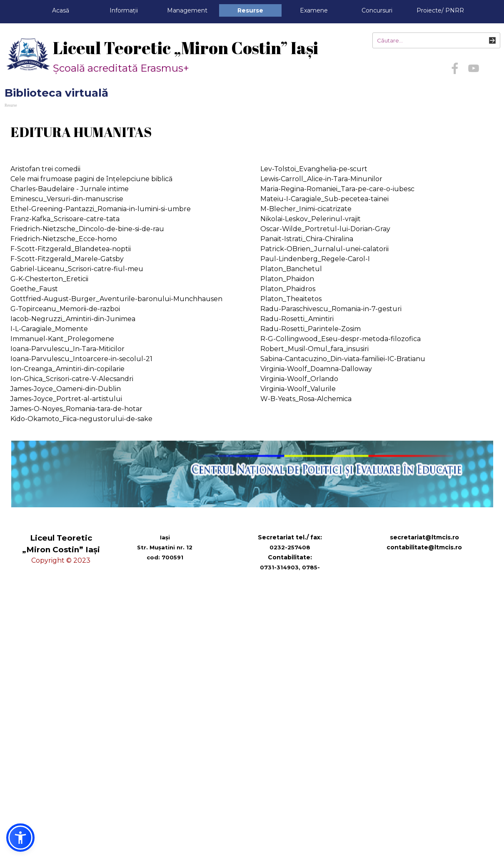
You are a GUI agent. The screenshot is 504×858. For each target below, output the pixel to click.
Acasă (61, 10)
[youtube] (474, 68)
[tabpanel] (252, 132)
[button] (20, 838)
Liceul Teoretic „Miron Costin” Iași (186, 48)
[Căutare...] (436, 40)
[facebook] (455, 68)
